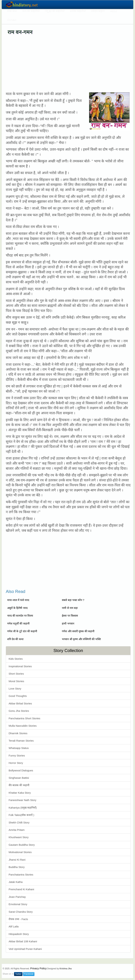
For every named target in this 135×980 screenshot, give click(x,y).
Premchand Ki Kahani (21, 889)
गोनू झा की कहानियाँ (55, 11)
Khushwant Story (19, 837)
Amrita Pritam (17, 830)
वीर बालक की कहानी (19, 785)
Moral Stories (16, 681)
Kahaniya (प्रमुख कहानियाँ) (23, 808)
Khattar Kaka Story (20, 793)
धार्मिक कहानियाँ (78, 11)
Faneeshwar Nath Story (22, 800)
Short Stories (16, 674)
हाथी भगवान (68, 624)
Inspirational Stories (20, 666)
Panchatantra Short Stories (24, 718)
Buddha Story (17, 867)
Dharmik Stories (18, 733)
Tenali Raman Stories (21, 741)
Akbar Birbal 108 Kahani (23, 941)
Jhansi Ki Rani (17, 860)
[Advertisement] (68, 63)
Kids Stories (16, 659)
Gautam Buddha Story (22, 845)
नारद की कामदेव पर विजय (20, 616)
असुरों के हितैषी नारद (17, 608)
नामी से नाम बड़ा (70, 608)
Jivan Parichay (17, 897)
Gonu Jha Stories (19, 711)
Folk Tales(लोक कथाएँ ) (21, 815)
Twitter (18, 974)
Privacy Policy (38, 968)
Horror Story (16, 763)
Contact (12, 20)
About (113, 11)
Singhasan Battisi (19, 778)
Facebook (29, 974)
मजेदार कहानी (98, 11)
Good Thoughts (18, 696)
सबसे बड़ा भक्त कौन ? (73, 600)
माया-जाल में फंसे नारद (18, 600)
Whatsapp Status (19, 748)
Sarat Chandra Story (21, 912)
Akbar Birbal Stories (20, 703)
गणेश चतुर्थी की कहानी (18, 624)
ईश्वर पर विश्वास (70, 616)
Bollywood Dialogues (21, 770)
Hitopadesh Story (19, 934)
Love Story (15, 689)
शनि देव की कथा (15, 639)
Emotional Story (18, 904)
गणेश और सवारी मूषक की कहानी (78, 631)
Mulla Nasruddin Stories (23, 726)
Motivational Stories (20, 852)
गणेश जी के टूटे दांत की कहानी (22, 631)
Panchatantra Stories (21, 875)
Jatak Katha (16, 882)
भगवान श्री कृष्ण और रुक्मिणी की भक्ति (81, 639)
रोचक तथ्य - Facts (18, 919)
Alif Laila (14, 926)
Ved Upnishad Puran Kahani (25, 949)
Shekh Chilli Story (19, 822)
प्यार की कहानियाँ (31, 11)
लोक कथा (12, 11)
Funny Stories (17, 756)
